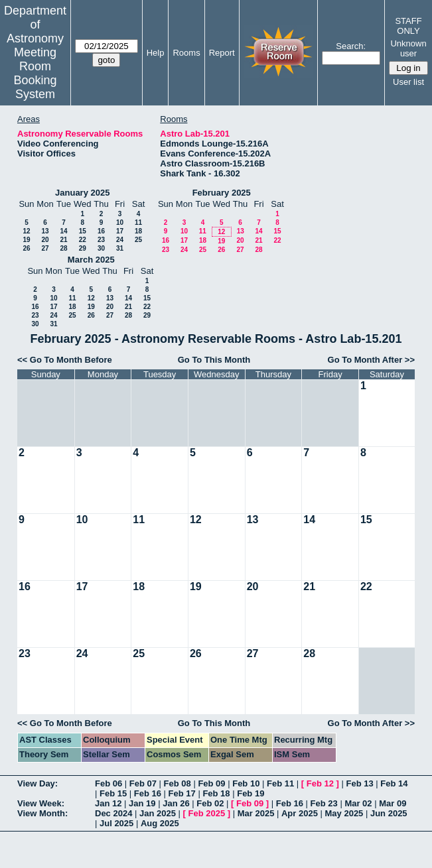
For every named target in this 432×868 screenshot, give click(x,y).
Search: (351, 46)
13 (45, 231)
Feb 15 (113, 793)
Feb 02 (210, 803)
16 (101, 231)
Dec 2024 (113, 813)
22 (83, 240)
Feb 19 (251, 793)
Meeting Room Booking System (35, 73)
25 (138, 240)
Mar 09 (393, 803)
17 (120, 231)
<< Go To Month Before (65, 360)
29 (83, 248)
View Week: (41, 803)
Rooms (186, 53)
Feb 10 (246, 783)
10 (120, 222)
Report (222, 53)
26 (26, 248)
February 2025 (222, 193)
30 (101, 248)
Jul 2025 (116, 823)
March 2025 (91, 260)
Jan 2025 (158, 813)
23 (101, 240)
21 (63, 240)
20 (45, 240)
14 (63, 231)
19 (26, 240)
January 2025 (82, 193)
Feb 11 (280, 783)
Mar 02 (358, 803)
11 (138, 222)
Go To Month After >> (371, 360)
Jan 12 (108, 803)
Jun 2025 (389, 813)
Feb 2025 (207, 813)
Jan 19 (142, 803)
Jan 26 (176, 803)
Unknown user (408, 48)
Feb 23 (324, 803)
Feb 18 (216, 793)
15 (83, 231)
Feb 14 (394, 783)
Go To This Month (214, 360)
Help (156, 53)
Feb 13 (359, 783)
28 (63, 248)
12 (26, 231)
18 (138, 231)
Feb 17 (182, 793)
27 (45, 248)
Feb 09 (211, 783)
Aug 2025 (160, 823)
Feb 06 (108, 783)
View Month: (42, 813)
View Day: (37, 783)
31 (120, 248)
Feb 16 (148, 793)
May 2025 (344, 813)
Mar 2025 (256, 813)
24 (120, 240)
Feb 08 (178, 783)
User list (408, 82)
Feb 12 (320, 783)
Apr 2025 (300, 813)
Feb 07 (143, 783)
